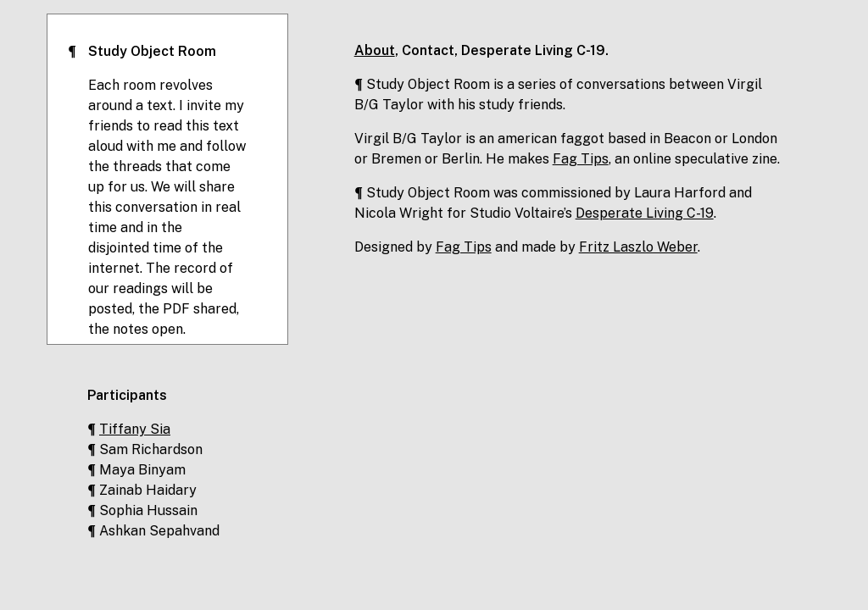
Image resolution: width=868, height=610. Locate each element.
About (375, 50)
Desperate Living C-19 (533, 50)
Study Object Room (152, 51)
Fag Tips (581, 159)
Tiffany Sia (135, 429)
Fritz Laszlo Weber (638, 247)
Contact (428, 50)
